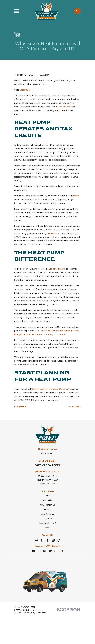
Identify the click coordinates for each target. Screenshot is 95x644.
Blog (47, 528)
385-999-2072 (47, 465)
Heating (48, 509)
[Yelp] (42, 540)
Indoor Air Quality (47, 514)
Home (48, 495)
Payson (76, 196)
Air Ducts (47, 519)
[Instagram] (53, 540)
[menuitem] (18, 613)
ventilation (52, 233)
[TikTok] (59, 540)
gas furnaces (65, 107)
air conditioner (57, 269)
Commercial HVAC (48, 523)
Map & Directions (47, 483)
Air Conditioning (47, 505)
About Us (47, 500)
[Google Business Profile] (36, 540)
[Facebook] (47, 540)
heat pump (25, 90)
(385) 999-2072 (27, 400)
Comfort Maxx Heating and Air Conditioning (51, 389)
